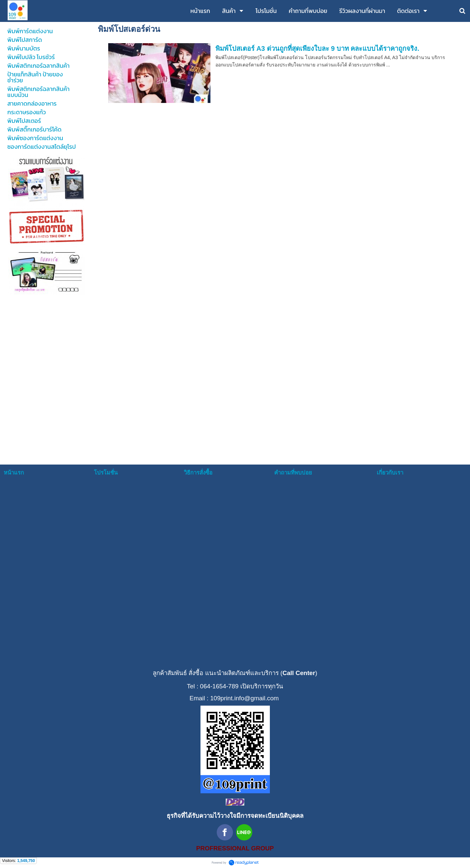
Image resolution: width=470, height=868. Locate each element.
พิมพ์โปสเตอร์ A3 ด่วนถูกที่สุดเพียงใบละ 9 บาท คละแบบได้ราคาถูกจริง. (317, 48)
